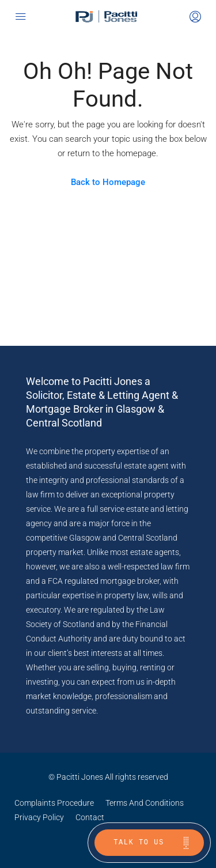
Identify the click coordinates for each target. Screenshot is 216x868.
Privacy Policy (39, 817)
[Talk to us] (149, 843)
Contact (90, 817)
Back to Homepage (108, 182)
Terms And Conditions (145, 803)
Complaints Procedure (54, 803)
